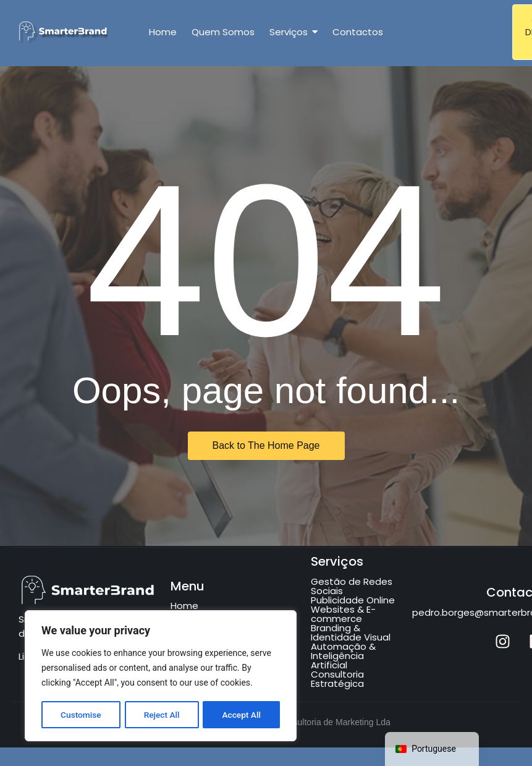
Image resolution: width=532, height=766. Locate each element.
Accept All (242, 715)
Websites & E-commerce (343, 614)
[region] (161, 676)
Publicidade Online (353, 600)
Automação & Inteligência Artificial (343, 656)
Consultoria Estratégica (337, 679)
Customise (81, 715)
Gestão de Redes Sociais (352, 586)
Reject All (162, 715)
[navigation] (432, 749)
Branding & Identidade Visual (351, 632)
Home (184, 606)
